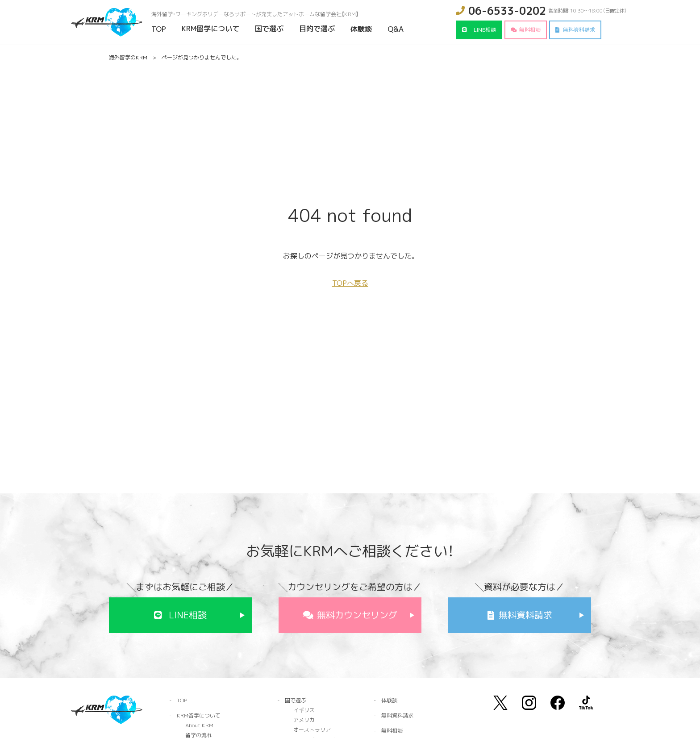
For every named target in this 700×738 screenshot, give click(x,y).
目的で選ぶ (317, 29)
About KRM (199, 725)
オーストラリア (312, 730)
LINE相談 (485, 30)
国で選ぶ (269, 29)
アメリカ (304, 720)
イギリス (304, 710)
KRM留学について (210, 29)
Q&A (396, 29)
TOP (159, 29)
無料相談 (530, 30)
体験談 (361, 29)
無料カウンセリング (357, 615)
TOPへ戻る (350, 283)
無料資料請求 (579, 30)
